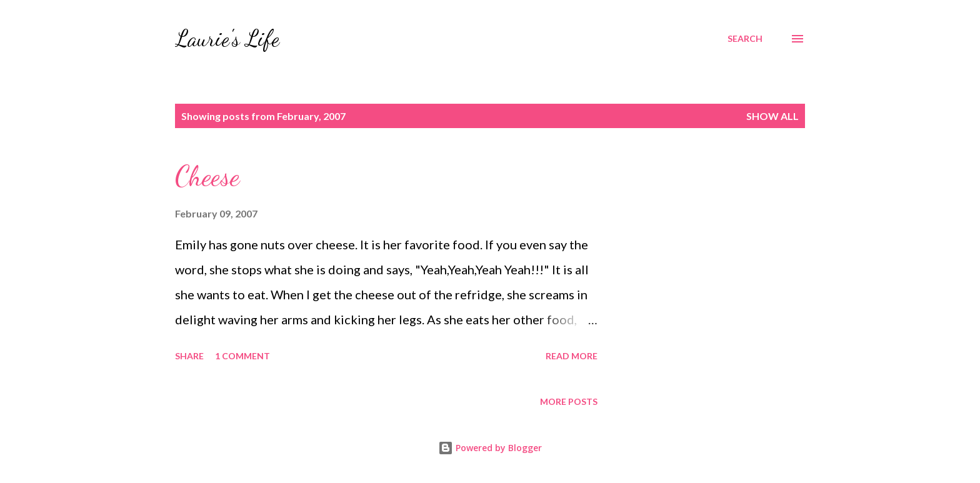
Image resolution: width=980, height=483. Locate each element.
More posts (569, 401)
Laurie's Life (227, 38)
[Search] (745, 39)
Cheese (207, 176)
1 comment (242, 356)
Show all (772, 116)
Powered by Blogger (490, 448)
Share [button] (189, 356)
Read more (572, 356)
